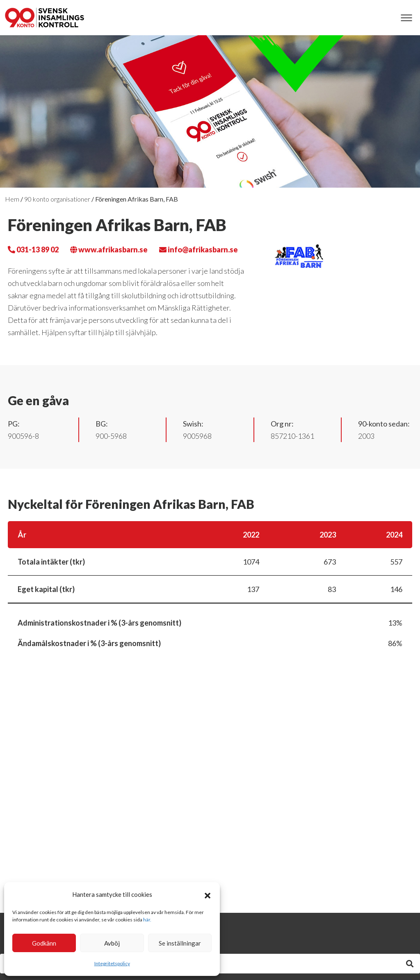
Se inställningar (180, 943)
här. (147, 920)
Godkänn (44, 943)
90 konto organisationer (57, 199)
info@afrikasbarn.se (199, 250)
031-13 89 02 (33, 250)
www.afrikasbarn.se (109, 250)
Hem (12, 199)
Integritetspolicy (112, 963)
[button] (208, 894)
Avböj (112, 943)
